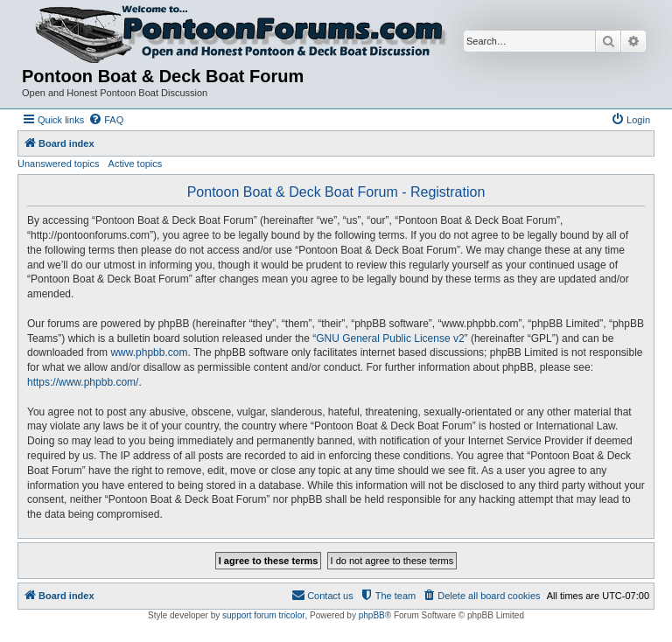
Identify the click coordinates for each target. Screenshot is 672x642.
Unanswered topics (59, 164)
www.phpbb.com (149, 352)
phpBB (372, 615)
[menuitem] (106, 120)
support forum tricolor (263, 615)
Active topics (136, 164)
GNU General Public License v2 (390, 338)
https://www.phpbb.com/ (83, 382)
